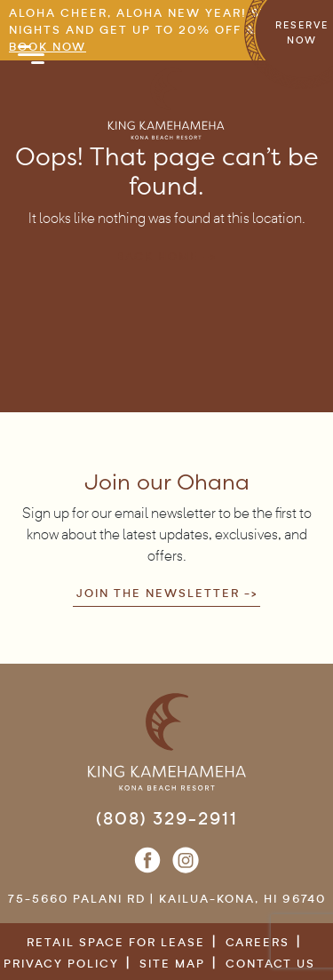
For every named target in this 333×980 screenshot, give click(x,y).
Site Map (172, 964)
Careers (258, 942)
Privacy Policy (61, 964)
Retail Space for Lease (116, 942)
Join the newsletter (158, 593)
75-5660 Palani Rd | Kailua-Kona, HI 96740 (167, 899)
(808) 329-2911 (167, 818)
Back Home (158, 256)
